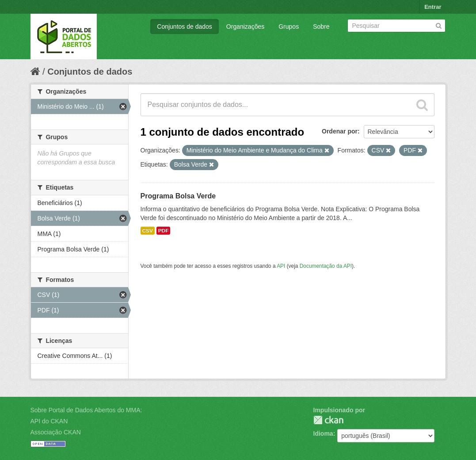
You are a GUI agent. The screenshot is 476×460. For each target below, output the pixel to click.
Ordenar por (340, 131)
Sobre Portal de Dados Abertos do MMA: (86, 410)
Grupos (289, 27)
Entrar (433, 7)
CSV (148, 231)
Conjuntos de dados (185, 27)
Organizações (245, 27)
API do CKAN (49, 421)
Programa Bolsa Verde (178, 196)
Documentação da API (326, 266)
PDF (164, 231)
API (281, 266)
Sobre (321, 27)
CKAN (328, 420)
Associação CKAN (56, 432)
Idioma (323, 433)
